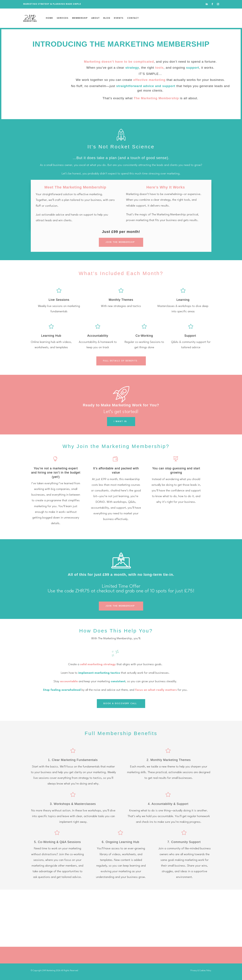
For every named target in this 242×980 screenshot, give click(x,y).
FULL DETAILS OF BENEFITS (120, 361)
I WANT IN (120, 421)
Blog (107, 18)
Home (49, 18)
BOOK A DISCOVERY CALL (120, 704)
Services (63, 18)
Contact (133, 18)
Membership (80, 18)
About (95, 18)
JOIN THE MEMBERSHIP (120, 242)
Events (119, 18)
